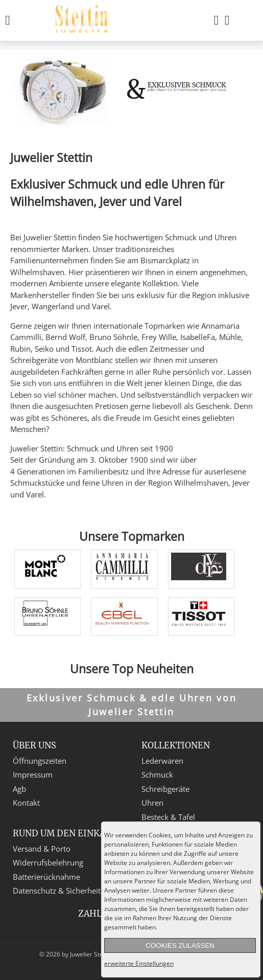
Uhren (152, 803)
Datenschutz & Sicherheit (57, 891)
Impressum (33, 774)
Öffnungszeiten (40, 761)
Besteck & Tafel (168, 817)
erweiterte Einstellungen (139, 963)
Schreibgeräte (165, 789)
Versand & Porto (42, 849)
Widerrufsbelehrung (48, 862)
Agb (19, 789)
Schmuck (157, 774)
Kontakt (26, 803)
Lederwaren (162, 761)
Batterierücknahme (46, 877)
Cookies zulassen (180, 945)
